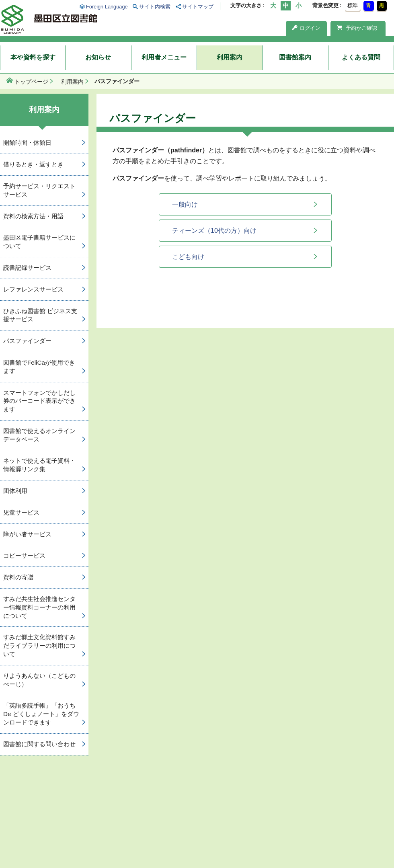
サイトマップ (198, 7)
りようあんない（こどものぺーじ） (39, 680)
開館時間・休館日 (27, 143)
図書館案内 (295, 57)
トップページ (31, 82)
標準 (353, 5)
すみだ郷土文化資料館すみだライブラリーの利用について (39, 645)
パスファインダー (27, 341)
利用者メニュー (164, 57)
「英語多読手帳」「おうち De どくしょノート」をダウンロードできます (41, 714)
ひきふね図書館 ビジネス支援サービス (40, 315)
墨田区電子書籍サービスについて (39, 242)
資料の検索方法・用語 (33, 216)
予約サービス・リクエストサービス (39, 190)
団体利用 (15, 491)
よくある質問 (361, 57)
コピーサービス (24, 555)
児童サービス (21, 512)
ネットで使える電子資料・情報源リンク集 (39, 465)
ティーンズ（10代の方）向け (214, 231)
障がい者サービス (27, 534)
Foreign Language (107, 7)
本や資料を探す (33, 57)
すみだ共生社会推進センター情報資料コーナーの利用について (39, 607)
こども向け (188, 257)
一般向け (185, 204)
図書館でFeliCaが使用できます (39, 367)
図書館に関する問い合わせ (39, 744)
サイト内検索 (155, 7)
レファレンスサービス (33, 289)
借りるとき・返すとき (33, 164)
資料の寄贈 (18, 577)
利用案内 (230, 57)
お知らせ (98, 57)
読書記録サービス (27, 268)
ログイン (306, 28)
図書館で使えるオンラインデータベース (39, 435)
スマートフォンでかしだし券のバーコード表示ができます (39, 401)
